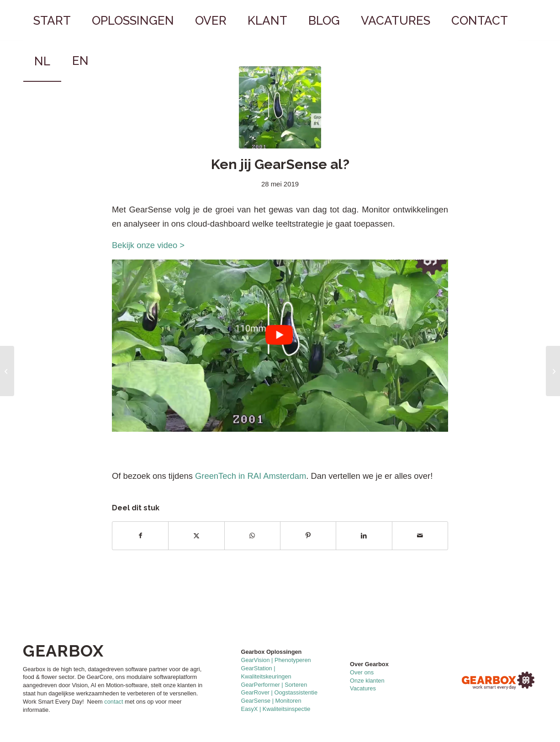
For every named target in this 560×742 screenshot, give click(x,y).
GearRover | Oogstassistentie (279, 692)
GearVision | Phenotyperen (276, 660)
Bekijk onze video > (151, 245)
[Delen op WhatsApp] (252, 536)
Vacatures (363, 688)
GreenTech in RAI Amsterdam (251, 476)
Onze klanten (367, 681)
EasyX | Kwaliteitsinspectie (275, 709)
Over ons (362, 672)
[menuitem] (52, 21)
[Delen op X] (196, 536)
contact (114, 702)
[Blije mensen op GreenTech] (553, 371)
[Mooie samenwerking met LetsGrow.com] (7, 371)
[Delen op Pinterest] (308, 536)
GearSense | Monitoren (271, 701)
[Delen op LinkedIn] (364, 536)
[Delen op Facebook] (140, 536)
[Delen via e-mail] (420, 536)
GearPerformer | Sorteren (274, 685)
